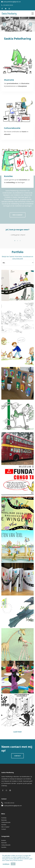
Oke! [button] (13, 864)
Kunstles (4, 825)
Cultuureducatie (6, 822)
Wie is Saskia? (5, 827)
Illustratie (4, 820)
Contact (4, 829)
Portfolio (4, 818)
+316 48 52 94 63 (8, 5)
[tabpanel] (17, 233)
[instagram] (9, 9)
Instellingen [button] (6, 864)
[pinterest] (6, 9)
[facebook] (2, 9)
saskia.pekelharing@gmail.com (12, 2)
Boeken (4, 840)
